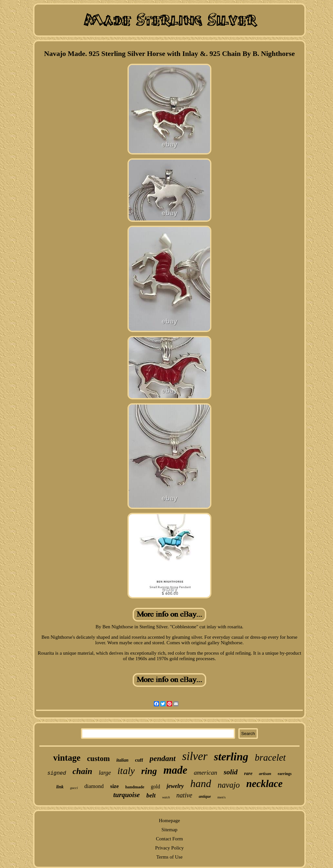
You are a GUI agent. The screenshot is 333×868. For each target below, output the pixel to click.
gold (155, 787)
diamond (94, 786)
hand (201, 783)
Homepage (170, 821)
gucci (74, 788)
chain (82, 771)
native (184, 795)
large (105, 773)
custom (98, 759)
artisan (265, 774)
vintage (67, 758)
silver (195, 756)
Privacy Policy (169, 848)
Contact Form (170, 839)
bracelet (270, 757)
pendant (163, 758)
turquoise (127, 795)
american (206, 773)
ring (149, 771)
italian (122, 760)
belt (151, 795)
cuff (139, 760)
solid (231, 772)
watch (166, 797)
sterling (231, 757)
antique (205, 796)
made (175, 770)
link (60, 787)
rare (248, 773)
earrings (285, 774)
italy (126, 771)
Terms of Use (170, 857)
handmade (135, 787)
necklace (264, 784)
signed (57, 773)
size (114, 786)
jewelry (175, 786)
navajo (229, 785)
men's (222, 797)
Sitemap (169, 830)
